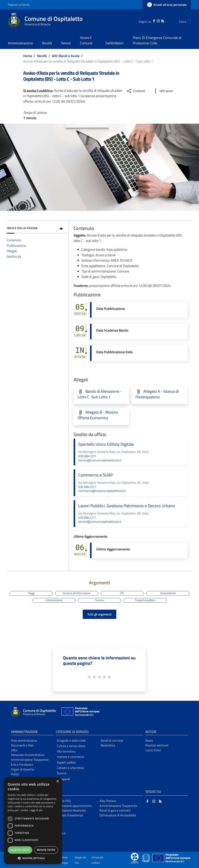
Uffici (14, 750)
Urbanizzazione (54, 600)
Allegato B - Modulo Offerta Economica (98, 415)
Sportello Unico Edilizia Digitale (106, 444)
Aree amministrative (24, 740)
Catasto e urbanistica (70, 768)
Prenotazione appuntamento (73, 806)
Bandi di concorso (112, 740)
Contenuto (14, 240)
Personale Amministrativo (28, 755)
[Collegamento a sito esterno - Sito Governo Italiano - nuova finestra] (146, 858)
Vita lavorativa (66, 751)
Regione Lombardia (19, 5)
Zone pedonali (168, 593)
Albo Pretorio (108, 801)
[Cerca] (186, 21)
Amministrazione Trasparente (30, 760)
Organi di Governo (23, 769)
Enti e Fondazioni (22, 764)
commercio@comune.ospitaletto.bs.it (102, 491)
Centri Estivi (153, 750)
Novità (42, 56)
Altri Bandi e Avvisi (66, 56)
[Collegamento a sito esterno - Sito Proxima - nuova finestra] (135, 858)
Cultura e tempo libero (71, 746)
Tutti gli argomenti (99, 614)
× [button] (57, 781)
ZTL (122, 593)
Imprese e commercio (70, 757)
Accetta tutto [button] (20, 850)
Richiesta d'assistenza (69, 815)
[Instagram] (151, 21)
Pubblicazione (16, 245)
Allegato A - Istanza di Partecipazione (157, 394)
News (149, 740)
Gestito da (14, 256)
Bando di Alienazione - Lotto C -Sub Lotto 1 (100, 394)
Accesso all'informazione (77, 593)
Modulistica (108, 745)
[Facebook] (147, 21)
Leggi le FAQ (63, 801)
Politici (15, 774)
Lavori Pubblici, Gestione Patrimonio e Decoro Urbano (127, 506)
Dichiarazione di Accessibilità (118, 815)
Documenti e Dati (22, 745)
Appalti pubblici (66, 762)
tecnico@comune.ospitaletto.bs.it (100, 460)
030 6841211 (87, 456)
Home (28, 56)
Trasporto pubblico (145, 600)
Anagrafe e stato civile (71, 740)
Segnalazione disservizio (70, 810)
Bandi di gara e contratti (115, 810)
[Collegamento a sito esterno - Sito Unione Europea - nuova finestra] (80, 712)
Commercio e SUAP (96, 475)
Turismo (100, 600)
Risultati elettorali (157, 745)
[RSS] (155, 21)
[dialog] (33, 821)
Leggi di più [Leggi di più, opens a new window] (36, 810)
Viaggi (31, 593)
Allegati (12, 251)
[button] (62, 779)
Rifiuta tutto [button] (46, 850)
